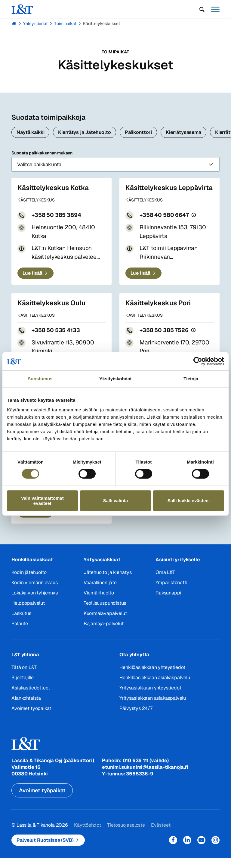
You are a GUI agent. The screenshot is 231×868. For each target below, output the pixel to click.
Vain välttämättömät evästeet (42, 501)
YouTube (201, 850)
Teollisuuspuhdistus (105, 613)
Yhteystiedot (35, 24)
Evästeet (160, 835)
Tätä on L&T (24, 678)
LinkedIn (187, 850)
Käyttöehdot (88, 835)
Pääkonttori (138, 132)
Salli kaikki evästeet (189, 501)
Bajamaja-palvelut (104, 634)
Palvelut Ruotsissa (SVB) (45, 850)
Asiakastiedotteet (31, 698)
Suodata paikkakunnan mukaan (115, 162)
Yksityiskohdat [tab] (115, 379)
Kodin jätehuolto (29, 583)
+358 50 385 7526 (165, 340)
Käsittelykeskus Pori (159, 313)
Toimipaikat (65, 24)
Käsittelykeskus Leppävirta (152, 194)
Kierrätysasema (183, 132)
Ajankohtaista (26, 708)
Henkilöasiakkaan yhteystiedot (152, 678)
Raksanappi (168, 603)
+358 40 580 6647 (165, 225)
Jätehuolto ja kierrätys (108, 583)
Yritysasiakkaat (102, 570)
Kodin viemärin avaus (34, 593)
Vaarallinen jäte (100, 593)
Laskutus (21, 624)
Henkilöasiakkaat (32, 570)
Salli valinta (116, 501)
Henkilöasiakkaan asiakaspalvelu (155, 688)
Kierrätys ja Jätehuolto (84, 132)
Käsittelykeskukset (102, 24)
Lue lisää (32, 283)
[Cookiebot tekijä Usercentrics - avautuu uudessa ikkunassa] (198, 361)
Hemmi (14, 24)
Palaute (20, 634)
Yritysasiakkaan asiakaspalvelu (152, 708)
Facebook (173, 850)
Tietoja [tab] (191, 379)
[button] (202, 9)
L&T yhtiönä (25, 665)
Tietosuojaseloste (126, 835)
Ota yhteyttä (134, 665)
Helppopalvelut (28, 613)
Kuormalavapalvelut (105, 624)
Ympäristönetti (171, 593)
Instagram (216, 850)
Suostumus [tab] (40, 379)
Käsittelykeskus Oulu (53, 313)
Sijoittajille (23, 688)
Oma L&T (165, 583)
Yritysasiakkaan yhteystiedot (150, 698)
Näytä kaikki (30, 132)
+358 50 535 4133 (57, 340)
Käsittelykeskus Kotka (54, 189)
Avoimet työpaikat (31, 719)
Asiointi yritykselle (178, 570)
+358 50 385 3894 (58, 217)
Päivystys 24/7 (136, 719)
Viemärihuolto (99, 603)
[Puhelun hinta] (197, 225)
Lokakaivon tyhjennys (34, 603)
